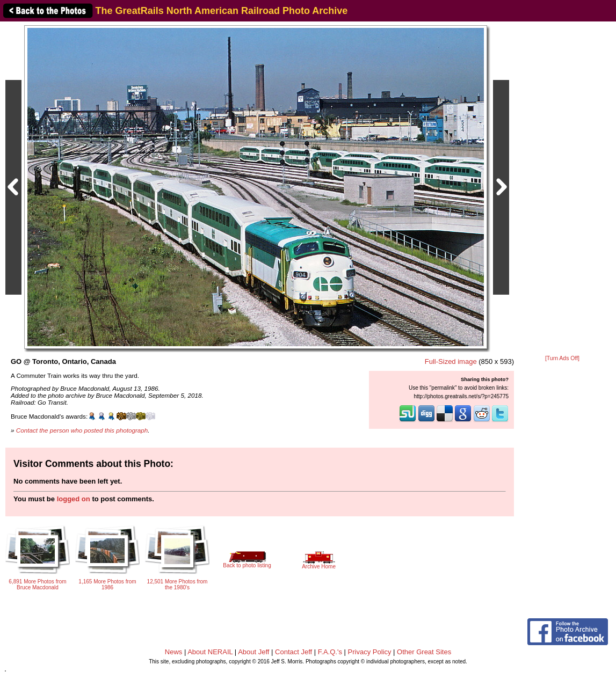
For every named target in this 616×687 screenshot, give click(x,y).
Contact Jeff (293, 652)
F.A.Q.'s (330, 652)
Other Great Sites (424, 652)
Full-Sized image (451, 361)
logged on (74, 499)
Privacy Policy (370, 652)
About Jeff (253, 652)
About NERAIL (210, 652)
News (174, 652)
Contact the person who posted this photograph (82, 430)
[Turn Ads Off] (562, 358)
